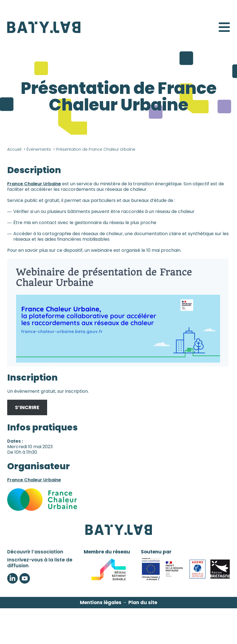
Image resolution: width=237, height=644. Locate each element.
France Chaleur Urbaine (34, 184)
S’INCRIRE (27, 407)
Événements (39, 149)
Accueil (14, 149)
